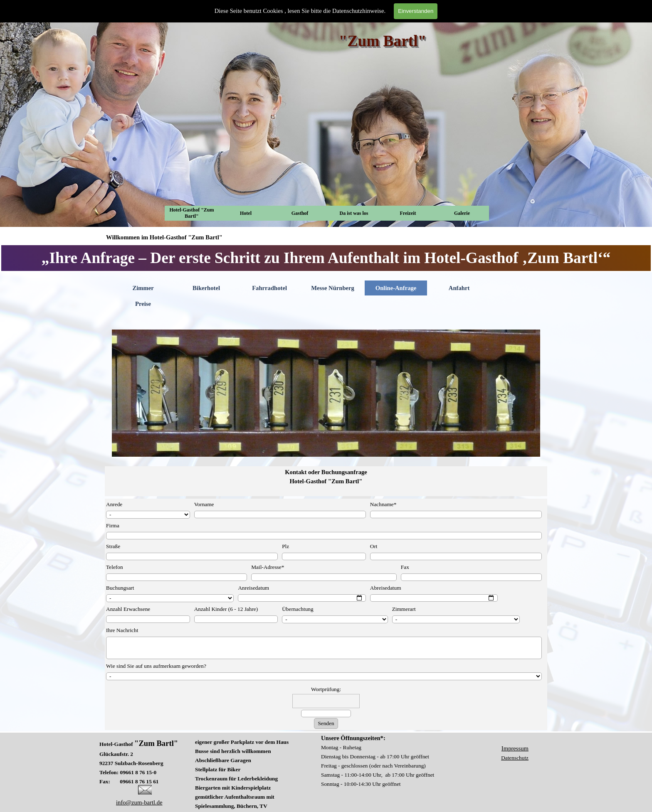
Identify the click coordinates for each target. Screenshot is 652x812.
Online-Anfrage (396, 288)
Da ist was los (354, 213)
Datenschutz (515, 758)
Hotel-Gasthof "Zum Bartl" (192, 213)
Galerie (462, 213)
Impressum (515, 748)
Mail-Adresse (268, 567)
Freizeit (408, 213)
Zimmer (143, 288)
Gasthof (300, 213)
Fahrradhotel (269, 288)
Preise (143, 304)
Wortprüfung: (326, 689)
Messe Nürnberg (333, 288)
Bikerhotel (206, 288)
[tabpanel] (326, 258)
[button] (145, 788)
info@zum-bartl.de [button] (139, 802)
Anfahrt (459, 288)
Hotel (246, 213)
